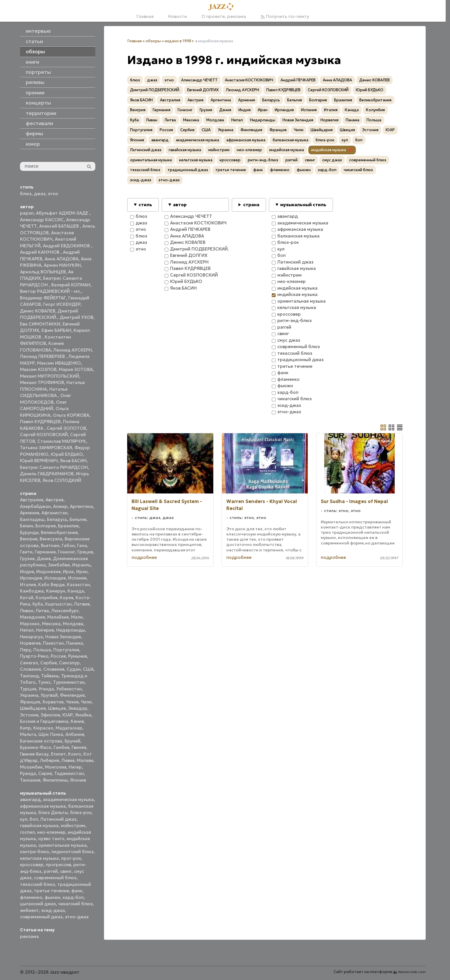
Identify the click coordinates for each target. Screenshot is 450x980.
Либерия (50, 760)
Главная (145, 16)
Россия (58, 656)
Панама (74, 643)
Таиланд (29, 676)
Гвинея (79, 747)
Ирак (68, 572)
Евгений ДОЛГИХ (203, 90)
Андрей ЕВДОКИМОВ (67, 246)
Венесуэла (51, 539)
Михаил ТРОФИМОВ (42, 382)
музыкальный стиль (303, 205)
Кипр (25, 728)
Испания (77, 578)
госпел (27, 832)
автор (180, 205)
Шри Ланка (51, 734)
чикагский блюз (75, 904)
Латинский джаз (58, 819)
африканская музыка (43, 806)
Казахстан (78, 585)
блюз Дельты (53, 812)
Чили (86, 702)
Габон (68, 545)
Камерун (56, 591)
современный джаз (41, 917)
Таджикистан (69, 773)
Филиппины (55, 780)
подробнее (144, 557)
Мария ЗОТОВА (76, 369)
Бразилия (68, 526)
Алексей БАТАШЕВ (60, 226)
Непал (27, 630)
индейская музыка (287, 150)
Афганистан (54, 513)
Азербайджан (35, 506)
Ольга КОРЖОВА (71, 415)
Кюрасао (43, 728)
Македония (32, 617)
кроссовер (32, 865)
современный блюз (55, 878)
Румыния (78, 656)
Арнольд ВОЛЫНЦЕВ (43, 272)
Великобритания (59, 532)
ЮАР (68, 715)
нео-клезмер (51, 832)
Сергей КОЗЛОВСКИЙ (44, 435)
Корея (67, 598)
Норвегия (30, 643)
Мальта (28, 734)
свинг (66, 871)
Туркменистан (69, 682)
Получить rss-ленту (285, 16)
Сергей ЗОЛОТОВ (66, 428)
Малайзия (58, 617)
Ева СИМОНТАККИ (40, 324)
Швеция (57, 708)
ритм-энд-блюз (263, 160)
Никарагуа (31, 637)
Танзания (30, 780)
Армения (30, 513)
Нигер (75, 767)
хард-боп (73, 897)
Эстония (29, 715)
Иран (82, 572)
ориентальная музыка (62, 845)
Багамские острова (41, 741)
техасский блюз (38, 884)
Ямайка (83, 715)
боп (34, 819)
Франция (30, 702)
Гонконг (67, 552)
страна (251, 205)
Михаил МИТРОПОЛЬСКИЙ (50, 376)
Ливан (27, 611)
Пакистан (53, 643)
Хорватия (53, 702)
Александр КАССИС (42, 220)
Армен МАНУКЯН (62, 265)
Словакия (30, 669)
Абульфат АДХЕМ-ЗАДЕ (63, 213)
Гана (82, 545)
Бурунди (29, 532)
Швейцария (33, 708)
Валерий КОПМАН (71, 285)
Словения (54, 669)
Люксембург (65, 611)
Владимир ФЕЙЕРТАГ (43, 298)
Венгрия (29, 539)
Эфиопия (50, 715)
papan (27, 213)
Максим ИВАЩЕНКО (59, 363)
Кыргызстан (58, 604)
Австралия (32, 500)
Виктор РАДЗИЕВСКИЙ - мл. (50, 291)
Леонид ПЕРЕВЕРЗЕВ (43, 356)
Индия (27, 572)
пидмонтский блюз (72, 852)
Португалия (66, 650)
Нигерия (45, 630)
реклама (29, 936)
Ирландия (31, 578)
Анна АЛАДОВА (62, 259)
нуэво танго (51, 839)
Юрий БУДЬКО (67, 454)
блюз (26, 194)
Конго (75, 754)
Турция (28, 689)
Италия (28, 585)
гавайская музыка (39, 825)
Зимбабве (59, 565)
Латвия (82, 604)
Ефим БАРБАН (56, 330)
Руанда (28, 773)
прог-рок (71, 858)
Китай (27, 598)
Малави (85, 760)
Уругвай (49, 695)
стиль (145, 205)
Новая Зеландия (63, 637)
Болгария (45, 526)
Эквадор (78, 708)
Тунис (44, 682)
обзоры (153, 41)
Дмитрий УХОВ (76, 317)
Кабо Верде (51, 585)
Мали (77, 617)
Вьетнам (50, 545)
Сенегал (29, 663)
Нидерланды (71, 630)
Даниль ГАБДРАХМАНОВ (47, 474)
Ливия (68, 760)
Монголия (56, 767)
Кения (77, 721)
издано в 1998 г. (180, 41)
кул (24, 819)
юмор (33, 144)
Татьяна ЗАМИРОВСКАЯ (46, 448)
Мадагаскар (69, 728)
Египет (58, 754)
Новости (177, 16)
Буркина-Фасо (36, 747)
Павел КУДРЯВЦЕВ (40, 422)
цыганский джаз (38, 904)
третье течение (51, 891)
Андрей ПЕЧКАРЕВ (298, 80)
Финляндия (72, 695)
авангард (30, 799)
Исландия (55, 578)
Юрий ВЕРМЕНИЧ (39, 461)
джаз (40, 194)
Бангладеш (32, 519)
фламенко (31, 897)
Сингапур (69, 663)
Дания (44, 558)
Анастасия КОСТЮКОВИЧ (249, 80)
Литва (42, 611)
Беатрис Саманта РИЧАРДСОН (54, 467)
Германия (45, 552)
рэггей (51, 871)
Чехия (72, 702)
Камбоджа (32, 591)
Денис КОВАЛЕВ (38, 311)
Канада (76, 591)
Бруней (72, 741)
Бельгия (78, 519)
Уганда (46, 689)
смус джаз (332, 160)
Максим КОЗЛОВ (38, 369)
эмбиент (29, 910)
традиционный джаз (188, 170)
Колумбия (47, 598)
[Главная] (223, 7)
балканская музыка (290, 140)
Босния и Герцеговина (44, 721)
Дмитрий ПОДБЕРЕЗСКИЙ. (155, 90)
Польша (42, 650)
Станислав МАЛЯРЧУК (62, 441)
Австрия (54, 500)
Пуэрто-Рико (34, 656)
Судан (74, 669)
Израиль (81, 565)
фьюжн (52, 897)
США (88, 669)
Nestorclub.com (412, 972)
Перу (25, 650)
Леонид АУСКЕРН (73, 350)
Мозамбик (31, 767)
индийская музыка (329, 150)
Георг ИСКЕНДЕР (62, 304)
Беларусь (57, 519)
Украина (29, 695)
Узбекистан (69, 689)
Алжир (60, 506)
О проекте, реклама (224, 16)
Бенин (27, 526)
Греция (85, 552)
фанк (77, 891)
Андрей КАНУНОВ (40, 252)
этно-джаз (77, 917)
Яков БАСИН (73, 461)
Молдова (73, 624)
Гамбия (61, 747)
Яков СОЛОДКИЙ (62, 480)
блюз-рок (81, 812)
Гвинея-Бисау (34, 754)
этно (53, 194)
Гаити (26, 552)
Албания (75, 734)
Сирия (45, 773)
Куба (38, 604)
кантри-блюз (34, 852)
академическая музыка (68, 799)
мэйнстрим (73, 825)
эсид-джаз (53, 910)
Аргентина (81, 506)
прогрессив (58, 865)
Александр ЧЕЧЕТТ (199, 80)
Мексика (51, 624)
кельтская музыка (39, 858)
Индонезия (48, 572)
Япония (78, 780)
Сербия (49, 663)
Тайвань (50, 676)
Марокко (30, 624)
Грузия (27, 558)
